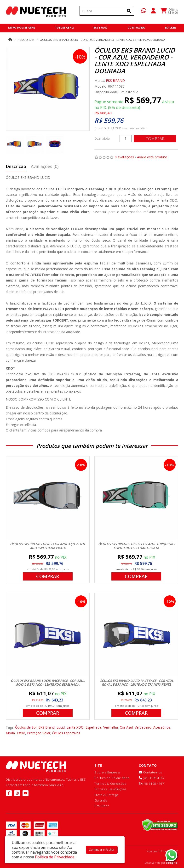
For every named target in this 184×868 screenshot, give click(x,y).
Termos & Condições (110, 784)
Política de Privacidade (112, 778)
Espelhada (93, 727)
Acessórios (162, 727)
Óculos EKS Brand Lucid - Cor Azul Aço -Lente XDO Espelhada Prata (48, 546)
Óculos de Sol (26, 727)
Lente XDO (75, 727)
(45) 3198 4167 (152, 778)
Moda (10, 733)
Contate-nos (150, 772)
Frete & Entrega (106, 795)
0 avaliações (124, 157)
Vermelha (111, 727)
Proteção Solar (39, 733)
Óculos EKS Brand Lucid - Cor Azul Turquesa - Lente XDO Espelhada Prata (136, 546)
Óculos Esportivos (66, 733)
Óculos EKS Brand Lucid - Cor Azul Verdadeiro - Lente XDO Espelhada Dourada (102, 40)
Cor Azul (126, 727)
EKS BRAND (115, 81)
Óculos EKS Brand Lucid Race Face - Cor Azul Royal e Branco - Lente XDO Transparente (136, 682)
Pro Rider (102, 806)
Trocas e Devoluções (110, 789)
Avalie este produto (152, 157)
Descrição (16, 166)
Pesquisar (26, 40)
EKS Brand (46, 727)
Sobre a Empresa (108, 772)
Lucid (61, 727)
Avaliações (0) (45, 166)
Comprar (155, 139)
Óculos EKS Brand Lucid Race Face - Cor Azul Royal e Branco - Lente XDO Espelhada (48, 682)
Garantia (101, 800)
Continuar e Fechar (102, 850)
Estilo (21, 733)
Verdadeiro (143, 727)
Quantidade (102, 139)
